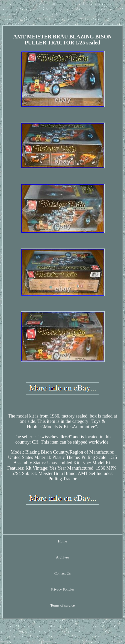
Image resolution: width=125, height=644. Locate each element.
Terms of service (62, 605)
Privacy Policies (62, 589)
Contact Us (62, 573)
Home (62, 541)
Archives (63, 557)
